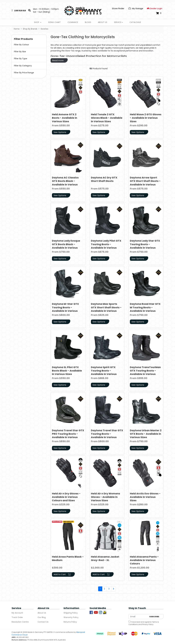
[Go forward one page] (114, 589)
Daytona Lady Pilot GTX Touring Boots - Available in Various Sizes (106, 246)
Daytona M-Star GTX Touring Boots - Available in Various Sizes (65, 309)
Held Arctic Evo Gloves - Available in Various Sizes (145, 497)
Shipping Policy (71, 613)
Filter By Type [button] (21, 59)
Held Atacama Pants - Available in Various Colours (144, 560)
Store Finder (118, 8)
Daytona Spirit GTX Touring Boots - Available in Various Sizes (104, 372)
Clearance (73, 22)
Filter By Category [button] (23, 66)
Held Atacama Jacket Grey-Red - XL (105, 558)
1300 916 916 (20, 10)
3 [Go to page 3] (109, 589)
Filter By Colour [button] (21, 45)
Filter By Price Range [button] (24, 73)
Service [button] (118, 22)
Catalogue (135, 22)
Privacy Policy (148, 624)
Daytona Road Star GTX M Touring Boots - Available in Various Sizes (145, 309)
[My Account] (136, 9)
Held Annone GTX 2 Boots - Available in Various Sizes (65, 118)
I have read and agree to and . (144, 623)
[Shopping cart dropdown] (159, 13)
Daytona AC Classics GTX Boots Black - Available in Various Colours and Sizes (65, 183)
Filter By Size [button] (20, 52)
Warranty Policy (71, 617)
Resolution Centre (20, 622)
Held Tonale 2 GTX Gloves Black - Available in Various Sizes (107, 118)
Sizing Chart (54, 22)
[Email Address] (138, 617)
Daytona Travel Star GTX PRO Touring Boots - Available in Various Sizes (68, 436)
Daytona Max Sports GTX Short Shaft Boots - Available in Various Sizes (106, 309)
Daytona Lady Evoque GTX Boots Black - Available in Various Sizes (66, 246)
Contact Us (43, 622)
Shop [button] (37, 22)
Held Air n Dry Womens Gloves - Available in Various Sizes (105, 497)
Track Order (17, 617)
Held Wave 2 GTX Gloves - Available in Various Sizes (146, 118)
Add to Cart (62, 574)
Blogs (88, 22)
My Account (17, 613)
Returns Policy (70, 622)
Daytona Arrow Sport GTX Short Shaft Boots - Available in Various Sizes (145, 183)
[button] (29, 39)
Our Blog (42, 617)
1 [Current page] (100, 589)
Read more (58, 60)
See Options (60, 132)
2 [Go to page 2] (104, 589)
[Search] (29, 11)
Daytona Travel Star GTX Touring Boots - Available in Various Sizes (107, 436)
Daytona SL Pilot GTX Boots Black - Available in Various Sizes (67, 371)
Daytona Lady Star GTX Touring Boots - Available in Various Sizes (145, 246)
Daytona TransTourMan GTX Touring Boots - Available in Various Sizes (145, 372)
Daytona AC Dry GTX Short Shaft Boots (104, 179)
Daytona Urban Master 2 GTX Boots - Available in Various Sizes (146, 434)
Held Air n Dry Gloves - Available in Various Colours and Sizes (66, 497)
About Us (103, 22)
